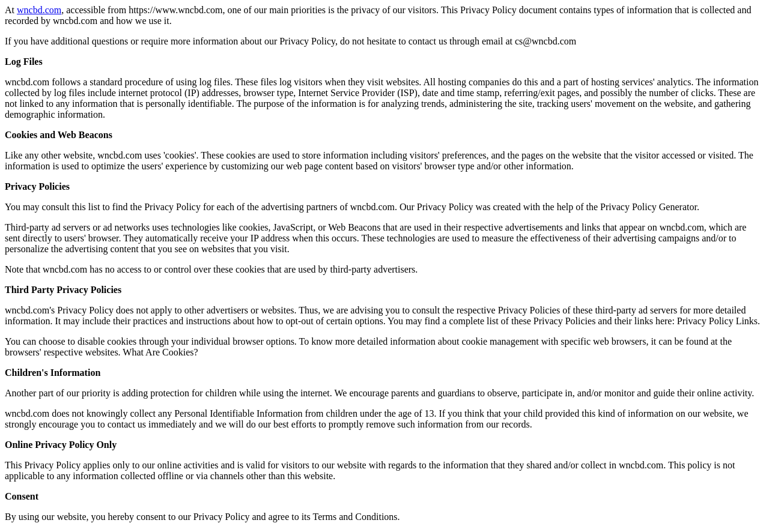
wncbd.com (39, 10)
